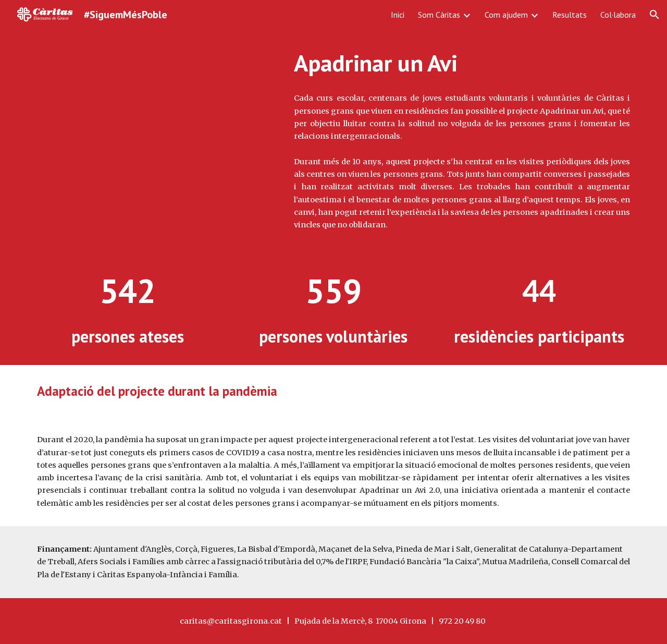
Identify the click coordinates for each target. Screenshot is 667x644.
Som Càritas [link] (439, 15)
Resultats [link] (570, 15)
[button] (654, 15)
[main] (462, 63)
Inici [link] (398, 15)
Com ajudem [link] (506, 15)
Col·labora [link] (618, 15)
